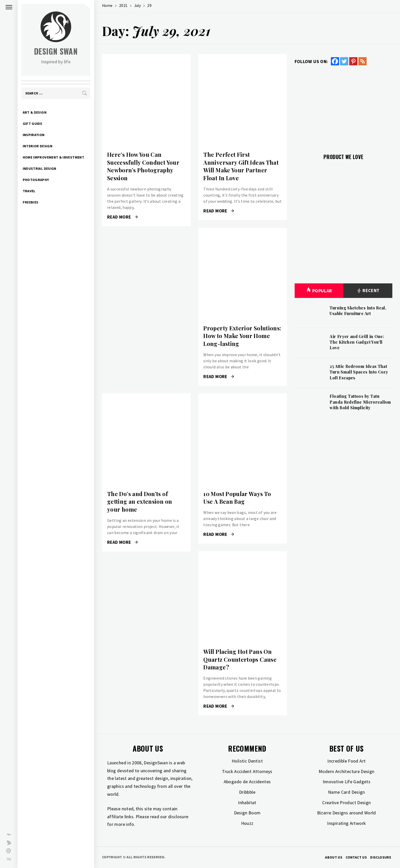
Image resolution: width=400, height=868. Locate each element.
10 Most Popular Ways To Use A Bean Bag (237, 498)
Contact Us (356, 857)
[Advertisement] (343, 106)
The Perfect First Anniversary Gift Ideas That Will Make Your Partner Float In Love (241, 166)
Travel (29, 191)
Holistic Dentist (247, 761)
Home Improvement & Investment (54, 157)
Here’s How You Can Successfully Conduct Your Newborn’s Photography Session (143, 166)
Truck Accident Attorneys (247, 771)
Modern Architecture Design (346, 771)
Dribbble (247, 792)
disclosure (178, 817)
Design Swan (56, 51)
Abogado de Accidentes (247, 782)
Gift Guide (33, 124)
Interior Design (38, 146)
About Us (334, 857)
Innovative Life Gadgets (347, 782)
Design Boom (247, 813)
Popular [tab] (319, 291)
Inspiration (34, 135)
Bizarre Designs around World (347, 813)
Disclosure (381, 857)
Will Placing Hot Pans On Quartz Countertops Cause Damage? (240, 659)
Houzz (247, 823)
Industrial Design (40, 168)
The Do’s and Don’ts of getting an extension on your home (140, 502)
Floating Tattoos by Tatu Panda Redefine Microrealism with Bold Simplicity (360, 402)
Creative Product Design (346, 803)
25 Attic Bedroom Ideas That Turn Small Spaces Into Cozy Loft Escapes (359, 372)
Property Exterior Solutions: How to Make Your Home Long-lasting (242, 336)
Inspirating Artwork (346, 823)
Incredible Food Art (346, 761)
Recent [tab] (368, 291)
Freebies (31, 202)
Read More (122, 217)
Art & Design (35, 112)
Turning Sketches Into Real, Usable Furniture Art (358, 311)
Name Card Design (347, 792)
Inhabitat (247, 803)
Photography (36, 180)
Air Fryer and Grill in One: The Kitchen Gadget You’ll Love (357, 342)
